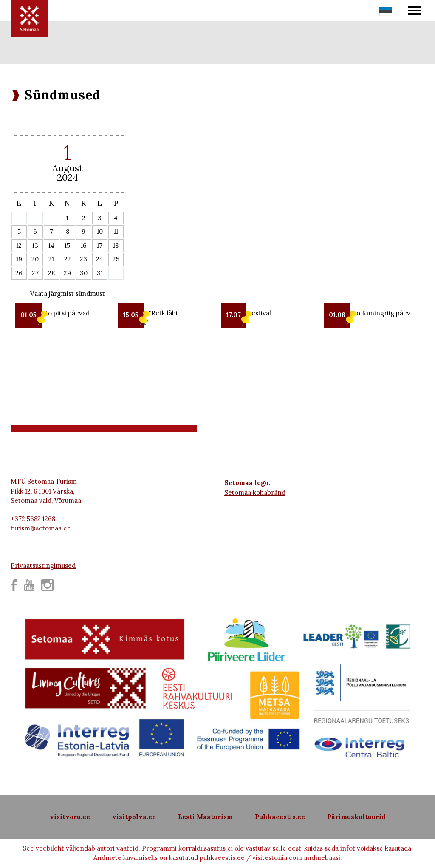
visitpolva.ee (134, 817)
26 (19, 273)
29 (67, 273)
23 (83, 259)
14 (51, 245)
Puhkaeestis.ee (280, 817)
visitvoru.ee (70, 817)
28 (51, 273)
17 (100, 245)
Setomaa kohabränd (255, 492)
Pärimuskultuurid (356, 817)
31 (100, 273)
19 (19, 259)
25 (116, 259)
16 (84, 245)
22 (68, 259)
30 (84, 273)
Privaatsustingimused (43, 566)
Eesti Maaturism (205, 817)
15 (67, 245)
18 (116, 245)
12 (19, 245)
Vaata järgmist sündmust (68, 294)
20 (35, 259)
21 (51, 259)
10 (100, 231)
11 (116, 231)
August (68, 168)
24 (100, 259)
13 (35, 245)
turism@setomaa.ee (41, 528)
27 (35, 273)
